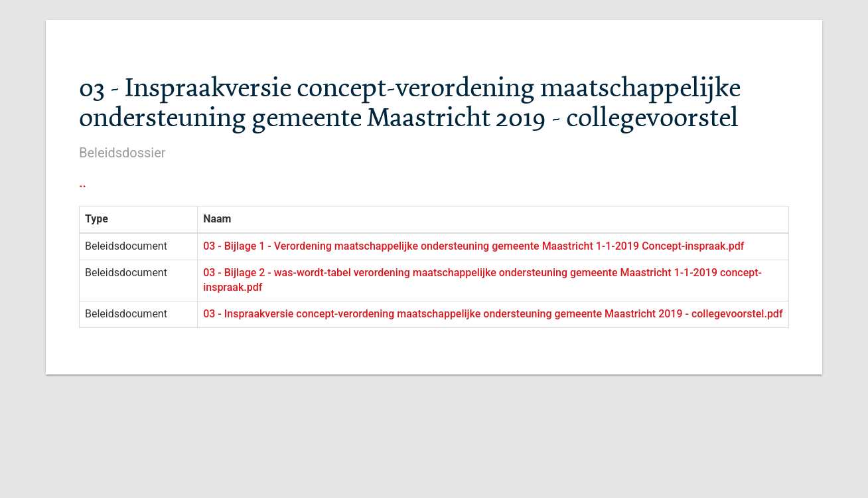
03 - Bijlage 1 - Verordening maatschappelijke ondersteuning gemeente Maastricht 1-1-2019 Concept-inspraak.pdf (473, 246)
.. (83, 183)
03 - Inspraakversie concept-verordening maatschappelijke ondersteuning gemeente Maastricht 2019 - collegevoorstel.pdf (493, 314)
